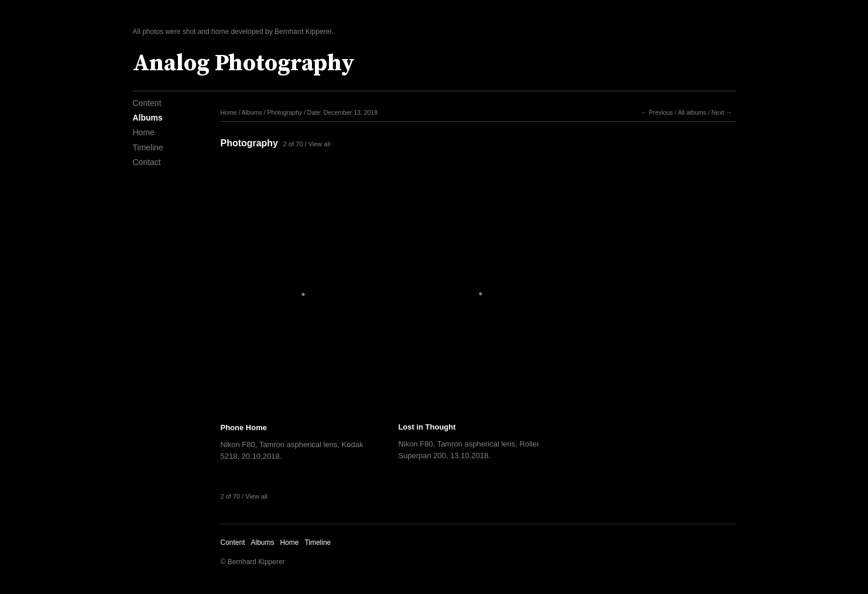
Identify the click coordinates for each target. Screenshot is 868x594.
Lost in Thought (427, 427)
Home (144, 132)
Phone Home (244, 428)
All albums (692, 112)
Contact (147, 162)
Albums (148, 118)
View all (320, 144)
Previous (661, 112)
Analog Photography (244, 63)
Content (147, 103)
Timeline (148, 147)
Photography (284, 112)
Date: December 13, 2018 (342, 112)
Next (718, 112)
